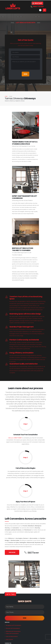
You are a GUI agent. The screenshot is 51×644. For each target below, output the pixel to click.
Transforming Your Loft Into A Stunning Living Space (25, 143)
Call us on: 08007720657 (15, 438)
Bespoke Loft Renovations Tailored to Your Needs (23, 249)
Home (6, 96)
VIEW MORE (12, 552)
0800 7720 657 (33, 553)
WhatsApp (37, 3)
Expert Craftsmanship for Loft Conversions (24, 197)
